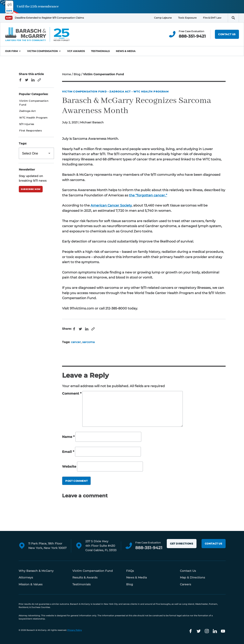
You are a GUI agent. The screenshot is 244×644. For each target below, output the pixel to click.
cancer (76, 342)
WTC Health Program (151, 92)
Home (67, 74)
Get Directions (182, 544)
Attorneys (26, 577)
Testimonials (100, 51)
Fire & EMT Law (212, 18)
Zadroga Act (120, 92)
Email (68, 452)
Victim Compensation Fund (84, 92)
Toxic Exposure (187, 18)
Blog (77, 74)
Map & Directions (192, 577)
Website (69, 467)
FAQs (130, 571)
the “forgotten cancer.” (148, 195)
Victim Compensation (42, 51)
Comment (72, 393)
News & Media (126, 51)
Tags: (23, 143)
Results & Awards (85, 577)
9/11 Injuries (27, 124)
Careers (185, 584)
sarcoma (88, 342)
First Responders (31, 131)
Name (68, 437)
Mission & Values (31, 584)
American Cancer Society (111, 205)
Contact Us (227, 34)
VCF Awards (76, 51)
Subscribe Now (31, 189)
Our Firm (11, 51)
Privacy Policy (75, 630)
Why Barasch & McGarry (36, 571)
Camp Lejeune (163, 18)
